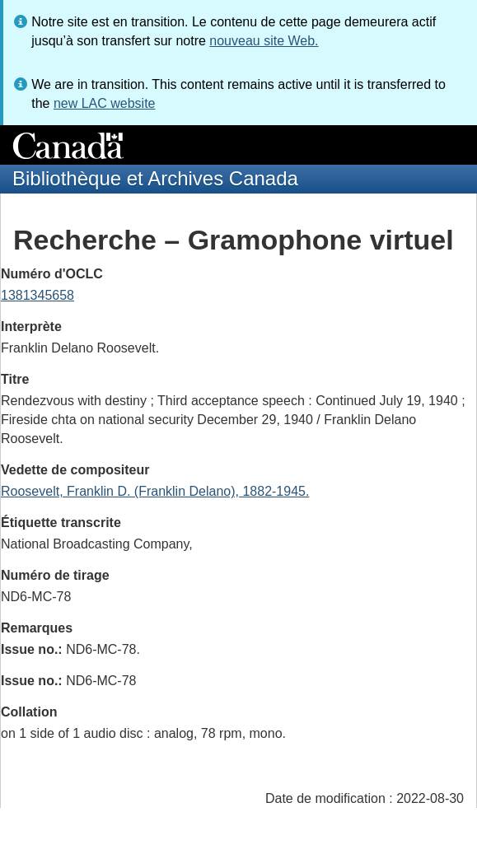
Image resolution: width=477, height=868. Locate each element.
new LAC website (105, 103)
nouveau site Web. (264, 41)
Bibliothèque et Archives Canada (155, 178)
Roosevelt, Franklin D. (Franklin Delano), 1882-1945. (155, 491)
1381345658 (37, 295)
